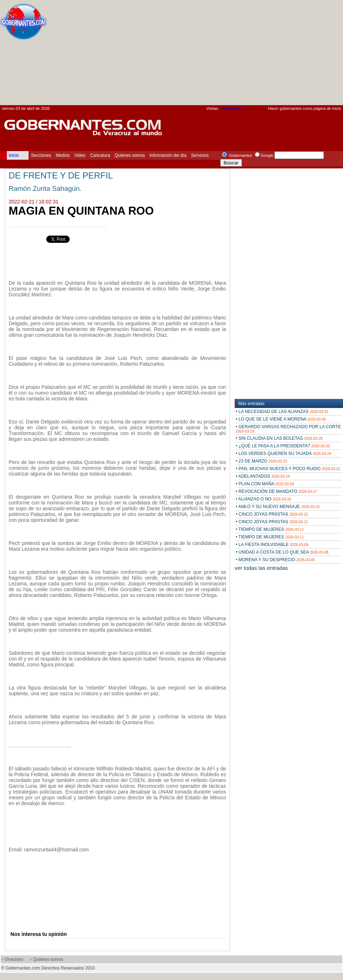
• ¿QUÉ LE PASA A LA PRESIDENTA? (283, 446)
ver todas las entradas (261, 568)
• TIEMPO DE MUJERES (270, 529)
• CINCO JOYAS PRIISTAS (272, 514)
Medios (63, 155)
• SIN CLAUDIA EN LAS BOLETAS (279, 438)
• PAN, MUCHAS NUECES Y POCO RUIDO (288, 469)
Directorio (14, 959)
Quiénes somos (130, 155)
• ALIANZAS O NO (263, 499)
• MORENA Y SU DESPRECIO (275, 560)
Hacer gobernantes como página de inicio (305, 108)
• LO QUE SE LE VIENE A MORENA (281, 419)
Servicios (200, 155)
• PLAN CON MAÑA (265, 484)
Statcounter (231, 108)
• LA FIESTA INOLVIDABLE (272, 545)
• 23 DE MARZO (261, 461)
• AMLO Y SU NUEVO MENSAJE (278, 507)
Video (80, 155)
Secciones (41, 155)
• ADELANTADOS (263, 476)
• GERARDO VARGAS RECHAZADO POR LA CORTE (288, 429)
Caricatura (100, 155)
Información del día (168, 155)
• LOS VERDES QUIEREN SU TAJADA (283, 454)
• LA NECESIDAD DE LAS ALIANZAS (282, 412)
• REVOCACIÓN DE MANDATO (276, 491)
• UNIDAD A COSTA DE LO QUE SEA (282, 552)
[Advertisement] (244, 55)
